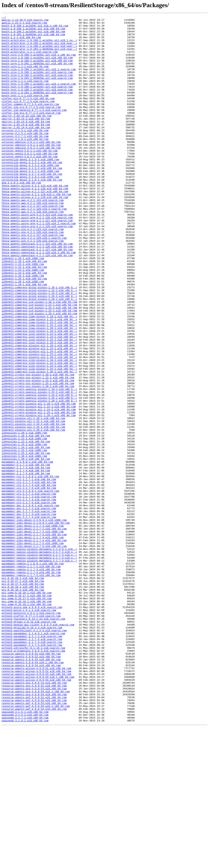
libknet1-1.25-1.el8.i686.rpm (23, 328)
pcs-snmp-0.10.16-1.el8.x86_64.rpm (26, 708)
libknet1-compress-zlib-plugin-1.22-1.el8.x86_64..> (39, 433)
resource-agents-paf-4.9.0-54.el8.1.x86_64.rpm (36, 844)
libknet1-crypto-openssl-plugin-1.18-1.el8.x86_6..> (39, 464)
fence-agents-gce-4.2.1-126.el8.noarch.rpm (33, 276)
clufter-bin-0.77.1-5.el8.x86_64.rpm (28, 115)
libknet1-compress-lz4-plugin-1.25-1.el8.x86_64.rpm (39, 370)
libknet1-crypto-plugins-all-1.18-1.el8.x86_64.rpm (39, 481)
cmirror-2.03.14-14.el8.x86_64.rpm (26, 136)
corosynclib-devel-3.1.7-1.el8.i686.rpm (30, 202)
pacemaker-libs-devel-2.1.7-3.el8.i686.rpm (33, 635)
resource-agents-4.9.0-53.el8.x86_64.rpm (31, 789)
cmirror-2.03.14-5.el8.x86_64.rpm (26, 143)
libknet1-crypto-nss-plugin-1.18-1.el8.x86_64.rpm (38, 447)
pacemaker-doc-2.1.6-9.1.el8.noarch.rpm (30, 604)
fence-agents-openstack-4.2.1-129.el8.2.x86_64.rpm (39, 300)
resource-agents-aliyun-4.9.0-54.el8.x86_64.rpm (36, 813)
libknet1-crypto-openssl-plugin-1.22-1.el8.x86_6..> (39, 468)
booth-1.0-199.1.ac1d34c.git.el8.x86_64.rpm (33, 31)
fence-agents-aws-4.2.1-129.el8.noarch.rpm (33, 251)
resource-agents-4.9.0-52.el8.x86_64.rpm (31, 785)
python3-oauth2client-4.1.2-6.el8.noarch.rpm (34, 754)
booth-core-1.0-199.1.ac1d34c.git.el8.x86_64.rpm (37, 66)
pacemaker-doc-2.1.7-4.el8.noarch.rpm (29, 614)
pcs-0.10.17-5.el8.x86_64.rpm (23, 698)
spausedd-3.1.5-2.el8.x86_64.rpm (25, 855)
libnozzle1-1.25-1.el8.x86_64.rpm (26, 541)
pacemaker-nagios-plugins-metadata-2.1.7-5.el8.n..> (39, 670)
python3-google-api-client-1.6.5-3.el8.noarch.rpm (38, 747)
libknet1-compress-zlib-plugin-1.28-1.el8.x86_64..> (39, 443)
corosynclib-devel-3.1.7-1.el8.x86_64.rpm (32, 206)
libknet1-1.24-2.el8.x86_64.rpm (24, 324)
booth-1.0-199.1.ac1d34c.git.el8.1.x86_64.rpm (35, 28)
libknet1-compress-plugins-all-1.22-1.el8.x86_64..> (39, 415)
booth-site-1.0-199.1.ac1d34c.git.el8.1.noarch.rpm (39, 80)
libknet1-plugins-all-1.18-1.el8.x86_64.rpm (33, 499)
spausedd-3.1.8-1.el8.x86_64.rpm (25, 862)
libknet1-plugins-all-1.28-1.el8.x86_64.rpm (33, 513)
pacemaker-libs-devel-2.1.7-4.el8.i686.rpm (33, 642)
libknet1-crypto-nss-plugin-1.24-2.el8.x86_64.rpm (38, 454)
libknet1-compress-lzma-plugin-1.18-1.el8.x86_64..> (39, 377)
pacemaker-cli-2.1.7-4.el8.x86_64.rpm (29, 579)
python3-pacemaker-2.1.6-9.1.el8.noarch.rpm (33, 757)
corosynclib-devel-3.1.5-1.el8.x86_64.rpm (32, 192)
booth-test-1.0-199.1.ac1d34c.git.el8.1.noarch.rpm (39, 98)
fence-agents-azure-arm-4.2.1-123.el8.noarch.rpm (37, 255)
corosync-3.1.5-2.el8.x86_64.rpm (25, 157)
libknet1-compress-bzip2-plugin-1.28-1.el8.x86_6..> (39, 356)
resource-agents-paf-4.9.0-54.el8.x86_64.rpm (34, 848)
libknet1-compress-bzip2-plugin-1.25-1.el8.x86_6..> (39, 352)
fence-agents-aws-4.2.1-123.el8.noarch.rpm (33, 237)
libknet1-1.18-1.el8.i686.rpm (23, 307)
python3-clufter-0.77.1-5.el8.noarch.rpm (31, 736)
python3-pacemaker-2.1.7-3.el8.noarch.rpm (32, 764)
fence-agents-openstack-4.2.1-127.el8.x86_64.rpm (37, 297)
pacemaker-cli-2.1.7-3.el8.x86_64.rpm (29, 576)
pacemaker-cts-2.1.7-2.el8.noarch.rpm (29, 590)
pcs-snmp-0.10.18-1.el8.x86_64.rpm (26, 719)
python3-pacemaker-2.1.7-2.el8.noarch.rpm (32, 761)
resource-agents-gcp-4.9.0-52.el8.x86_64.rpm (34, 820)
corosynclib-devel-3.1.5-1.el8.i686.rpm (30, 188)
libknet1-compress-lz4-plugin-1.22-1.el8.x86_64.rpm (39, 363)
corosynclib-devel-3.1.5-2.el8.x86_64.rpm (32, 199)
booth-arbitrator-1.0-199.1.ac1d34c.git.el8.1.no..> (39, 45)
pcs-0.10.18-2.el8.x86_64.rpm (23, 705)
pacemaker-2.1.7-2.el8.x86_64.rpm (26, 555)
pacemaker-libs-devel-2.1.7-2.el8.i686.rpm (33, 628)
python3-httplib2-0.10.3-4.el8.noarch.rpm (32, 750)
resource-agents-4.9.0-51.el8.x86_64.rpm (31, 782)
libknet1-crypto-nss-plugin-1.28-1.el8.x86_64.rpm (38, 461)
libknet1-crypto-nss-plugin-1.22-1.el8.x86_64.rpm (38, 450)
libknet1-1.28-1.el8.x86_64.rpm (24, 338)
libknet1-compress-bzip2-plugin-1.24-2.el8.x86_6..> (39, 349)
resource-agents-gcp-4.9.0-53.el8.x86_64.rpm (34, 823)
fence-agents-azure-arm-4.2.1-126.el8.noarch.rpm (37, 258)
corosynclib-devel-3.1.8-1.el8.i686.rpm (30, 209)
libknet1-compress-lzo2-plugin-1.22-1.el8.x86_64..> (39, 398)
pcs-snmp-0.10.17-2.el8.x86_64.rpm (26, 712)
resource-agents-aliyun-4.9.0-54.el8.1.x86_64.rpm (38, 809)
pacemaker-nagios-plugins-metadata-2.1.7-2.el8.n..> (39, 659)
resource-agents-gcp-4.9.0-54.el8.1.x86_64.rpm (36, 827)
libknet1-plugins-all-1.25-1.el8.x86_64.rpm (33, 509)
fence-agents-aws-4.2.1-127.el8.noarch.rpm (33, 244)
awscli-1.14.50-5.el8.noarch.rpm (25, 21)
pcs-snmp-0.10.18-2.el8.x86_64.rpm (26, 722)
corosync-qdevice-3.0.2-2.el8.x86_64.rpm (31, 174)
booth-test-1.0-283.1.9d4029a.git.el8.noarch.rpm (37, 108)
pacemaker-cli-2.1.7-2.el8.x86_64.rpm (29, 572)
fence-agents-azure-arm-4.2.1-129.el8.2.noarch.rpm (39, 265)
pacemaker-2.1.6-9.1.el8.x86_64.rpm (27, 551)
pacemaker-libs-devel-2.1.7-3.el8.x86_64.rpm (34, 638)
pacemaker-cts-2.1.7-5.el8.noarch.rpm (29, 600)
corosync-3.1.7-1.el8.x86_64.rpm (25, 160)
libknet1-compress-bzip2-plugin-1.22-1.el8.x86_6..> (39, 345)
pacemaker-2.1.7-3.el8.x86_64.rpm (26, 558)
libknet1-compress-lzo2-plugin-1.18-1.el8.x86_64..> (39, 394)
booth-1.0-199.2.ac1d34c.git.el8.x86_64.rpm (33, 35)
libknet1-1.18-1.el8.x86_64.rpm (24, 311)
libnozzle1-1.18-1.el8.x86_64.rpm (26, 520)
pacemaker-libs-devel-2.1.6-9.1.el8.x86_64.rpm (36, 625)
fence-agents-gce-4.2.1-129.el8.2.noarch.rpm (34, 283)
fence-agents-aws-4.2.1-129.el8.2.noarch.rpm (34, 248)
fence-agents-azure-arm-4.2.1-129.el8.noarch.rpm (37, 269)
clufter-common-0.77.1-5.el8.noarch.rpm (30, 122)
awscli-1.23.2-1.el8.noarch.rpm (24, 24)
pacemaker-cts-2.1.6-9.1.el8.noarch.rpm (30, 586)
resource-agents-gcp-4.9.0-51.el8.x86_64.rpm (34, 816)
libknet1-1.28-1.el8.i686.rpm (23, 335)
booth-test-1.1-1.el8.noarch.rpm (25, 112)
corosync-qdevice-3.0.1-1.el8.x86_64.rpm (31, 167)
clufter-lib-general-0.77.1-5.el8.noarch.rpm (34, 129)
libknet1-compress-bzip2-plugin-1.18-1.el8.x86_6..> (39, 342)
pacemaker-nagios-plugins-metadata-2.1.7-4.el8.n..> (39, 666)
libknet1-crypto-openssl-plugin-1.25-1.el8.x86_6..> (39, 475)
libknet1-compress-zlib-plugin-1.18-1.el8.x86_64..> (39, 429)
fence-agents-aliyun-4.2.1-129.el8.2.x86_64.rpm (36, 230)
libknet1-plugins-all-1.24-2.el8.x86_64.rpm (33, 506)
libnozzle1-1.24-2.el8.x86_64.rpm (26, 534)
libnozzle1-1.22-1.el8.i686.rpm (24, 523)
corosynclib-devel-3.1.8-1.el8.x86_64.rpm (32, 213)
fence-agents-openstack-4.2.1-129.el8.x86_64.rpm (37, 304)
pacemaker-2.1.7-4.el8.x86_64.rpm (26, 562)
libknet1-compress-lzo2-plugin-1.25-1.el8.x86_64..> (39, 405)
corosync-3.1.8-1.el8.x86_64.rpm (25, 164)
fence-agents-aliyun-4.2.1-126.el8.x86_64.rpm (35, 223)
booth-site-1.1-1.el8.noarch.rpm (25, 94)
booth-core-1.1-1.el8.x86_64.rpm (25, 77)
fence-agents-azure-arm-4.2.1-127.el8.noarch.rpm (37, 262)
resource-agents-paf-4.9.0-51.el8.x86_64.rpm (34, 834)
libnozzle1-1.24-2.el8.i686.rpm (24, 530)
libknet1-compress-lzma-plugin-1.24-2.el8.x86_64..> (39, 384)
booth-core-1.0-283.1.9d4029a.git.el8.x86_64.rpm (37, 73)
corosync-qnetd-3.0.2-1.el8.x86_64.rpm (30, 181)
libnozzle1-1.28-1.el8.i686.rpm (24, 544)
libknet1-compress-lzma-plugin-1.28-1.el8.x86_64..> (39, 391)
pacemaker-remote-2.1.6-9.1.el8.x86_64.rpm (33, 673)
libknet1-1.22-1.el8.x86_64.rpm (24, 318)
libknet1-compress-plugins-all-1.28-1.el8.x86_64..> (39, 426)
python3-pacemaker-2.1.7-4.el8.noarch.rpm (32, 768)
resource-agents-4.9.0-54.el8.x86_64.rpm (31, 796)
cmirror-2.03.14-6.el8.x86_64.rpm (26, 147)
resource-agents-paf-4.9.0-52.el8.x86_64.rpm (34, 837)
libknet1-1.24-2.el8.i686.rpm (23, 321)
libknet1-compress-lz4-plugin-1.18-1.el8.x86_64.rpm (39, 359)
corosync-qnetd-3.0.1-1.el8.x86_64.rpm (30, 178)
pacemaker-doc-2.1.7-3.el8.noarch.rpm (29, 611)
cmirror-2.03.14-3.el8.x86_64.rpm (26, 140)
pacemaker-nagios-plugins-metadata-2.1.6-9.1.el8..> (39, 656)
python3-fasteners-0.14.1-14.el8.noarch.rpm (33, 740)
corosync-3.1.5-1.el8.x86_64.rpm (25, 154)
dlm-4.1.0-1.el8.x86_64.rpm (21, 216)
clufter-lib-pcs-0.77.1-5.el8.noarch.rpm (31, 133)
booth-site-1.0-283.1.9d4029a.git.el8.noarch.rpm (37, 91)
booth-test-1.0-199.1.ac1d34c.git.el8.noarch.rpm (37, 101)
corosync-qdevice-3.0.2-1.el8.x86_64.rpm (31, 171)
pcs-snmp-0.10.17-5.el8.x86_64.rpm (26, 715)
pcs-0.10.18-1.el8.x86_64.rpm (23, 701)
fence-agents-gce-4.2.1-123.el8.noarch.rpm (33, 272)
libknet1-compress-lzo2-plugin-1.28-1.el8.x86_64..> (39, 408)
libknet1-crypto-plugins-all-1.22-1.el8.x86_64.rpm (39, 485)
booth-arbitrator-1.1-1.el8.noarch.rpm (30, 59)
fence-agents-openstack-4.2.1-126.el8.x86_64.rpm (37, 293)
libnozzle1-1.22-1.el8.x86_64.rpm (26, 527)
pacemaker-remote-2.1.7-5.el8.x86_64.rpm (31, 687)
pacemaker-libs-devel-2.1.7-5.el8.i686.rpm (33, 649)
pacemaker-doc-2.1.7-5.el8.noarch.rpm (29, 618)
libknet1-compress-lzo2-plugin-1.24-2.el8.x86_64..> (39, 401)
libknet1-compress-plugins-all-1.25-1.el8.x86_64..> (39, 422)
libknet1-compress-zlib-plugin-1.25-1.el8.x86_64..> (39, 440)
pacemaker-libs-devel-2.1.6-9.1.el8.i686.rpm (34, 621)
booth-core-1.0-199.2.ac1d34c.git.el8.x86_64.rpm (37, 70)
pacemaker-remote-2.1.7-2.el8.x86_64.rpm (31, 677)
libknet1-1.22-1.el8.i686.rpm (23, 314)
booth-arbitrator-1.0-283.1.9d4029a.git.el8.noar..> (39, 56)
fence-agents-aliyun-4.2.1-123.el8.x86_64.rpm (35, 220)
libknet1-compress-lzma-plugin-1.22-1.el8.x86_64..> (39, 380)
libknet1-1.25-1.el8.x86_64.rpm (24, 331)
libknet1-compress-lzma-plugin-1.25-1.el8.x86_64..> (39, 387)
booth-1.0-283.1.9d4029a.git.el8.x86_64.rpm (33, 38)
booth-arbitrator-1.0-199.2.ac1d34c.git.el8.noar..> (39, 52)
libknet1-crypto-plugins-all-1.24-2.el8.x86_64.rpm (39, 488)
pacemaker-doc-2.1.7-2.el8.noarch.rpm (29, 607)
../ (4, 17)
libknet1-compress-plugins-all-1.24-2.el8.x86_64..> (39, 419)
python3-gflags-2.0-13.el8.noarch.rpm (29, 743)
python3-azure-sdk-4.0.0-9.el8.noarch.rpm (32, 726)
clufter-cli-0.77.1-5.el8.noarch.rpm (28, 119)
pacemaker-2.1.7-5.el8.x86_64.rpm (26, 565)
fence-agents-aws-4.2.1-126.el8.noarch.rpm (33, 241)
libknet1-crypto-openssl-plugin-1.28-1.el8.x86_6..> (39, 478)
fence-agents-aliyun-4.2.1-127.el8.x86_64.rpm (35, 227)
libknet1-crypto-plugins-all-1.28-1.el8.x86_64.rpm (39, 495)
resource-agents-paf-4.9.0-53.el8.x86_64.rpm (34, 841)
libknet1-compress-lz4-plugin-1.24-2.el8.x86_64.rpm (39, 366)
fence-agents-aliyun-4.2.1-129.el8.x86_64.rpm (35, 234)
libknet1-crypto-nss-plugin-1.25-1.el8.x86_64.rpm (38, 457)
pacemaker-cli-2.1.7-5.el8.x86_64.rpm (29, 583)
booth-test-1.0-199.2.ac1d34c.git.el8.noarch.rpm (37, 105)
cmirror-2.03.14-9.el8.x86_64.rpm (26, 150)
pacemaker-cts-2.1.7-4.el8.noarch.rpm (29, 597)
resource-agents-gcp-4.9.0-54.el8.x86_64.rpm (34, 830)
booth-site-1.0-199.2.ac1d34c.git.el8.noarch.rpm (37, 87)
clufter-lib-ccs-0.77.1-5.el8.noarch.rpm (31, 126)
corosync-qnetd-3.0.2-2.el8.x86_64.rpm (30, 185)
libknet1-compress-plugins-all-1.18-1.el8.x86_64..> (39, 412)
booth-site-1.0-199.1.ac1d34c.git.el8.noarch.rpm (37, 84)
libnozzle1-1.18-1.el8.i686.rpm (24, 516)
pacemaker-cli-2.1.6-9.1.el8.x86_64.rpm (30, 569)
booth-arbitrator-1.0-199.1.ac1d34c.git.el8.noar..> (39, 49)
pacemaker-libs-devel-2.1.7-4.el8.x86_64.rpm (34, 645)
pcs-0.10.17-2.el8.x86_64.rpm (23, 694)
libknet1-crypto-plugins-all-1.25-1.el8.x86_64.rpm (39, 492)
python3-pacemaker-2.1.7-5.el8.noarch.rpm (32, 771)
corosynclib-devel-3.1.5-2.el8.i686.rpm (30, 195)
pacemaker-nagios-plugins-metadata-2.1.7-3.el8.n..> (39, 663)
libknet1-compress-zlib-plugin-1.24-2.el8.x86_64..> (39, 436)
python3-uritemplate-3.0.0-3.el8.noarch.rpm (33, 778)
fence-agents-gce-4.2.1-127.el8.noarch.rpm (33, 279)
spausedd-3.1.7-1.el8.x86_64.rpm (25, 858)
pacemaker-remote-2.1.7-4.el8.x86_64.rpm (31, 684)
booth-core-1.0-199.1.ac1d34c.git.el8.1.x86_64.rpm (39, 63)
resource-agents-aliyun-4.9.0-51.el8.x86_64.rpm (36, 799)
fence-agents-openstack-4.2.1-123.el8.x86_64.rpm (37, 290)
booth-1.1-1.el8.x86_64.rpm (21, 42)
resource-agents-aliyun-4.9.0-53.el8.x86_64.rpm (36, 806)
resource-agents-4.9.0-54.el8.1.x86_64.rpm (33, 792)
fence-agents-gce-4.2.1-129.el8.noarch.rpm (33, 286)
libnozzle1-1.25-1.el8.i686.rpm (24, 537)
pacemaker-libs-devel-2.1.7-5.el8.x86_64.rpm (34, 652)
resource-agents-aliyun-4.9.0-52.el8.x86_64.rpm (36, 802)
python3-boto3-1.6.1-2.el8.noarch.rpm (29, 729)
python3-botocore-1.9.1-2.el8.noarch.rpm (31, 733)
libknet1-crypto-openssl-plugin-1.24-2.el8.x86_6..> (39, 471)
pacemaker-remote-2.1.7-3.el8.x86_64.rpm (31, 680)
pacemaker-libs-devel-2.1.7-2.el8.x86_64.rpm (34, 632)
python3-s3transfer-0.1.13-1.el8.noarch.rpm (33, 775)
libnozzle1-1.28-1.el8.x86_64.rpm (26, 548)
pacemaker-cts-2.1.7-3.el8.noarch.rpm (29, 593)
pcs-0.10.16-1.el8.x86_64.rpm (23, 691)
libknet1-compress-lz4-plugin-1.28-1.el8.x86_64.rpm (39, 373)
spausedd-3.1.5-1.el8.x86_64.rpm (25, 851)
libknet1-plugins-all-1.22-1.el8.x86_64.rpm (33, 502)
